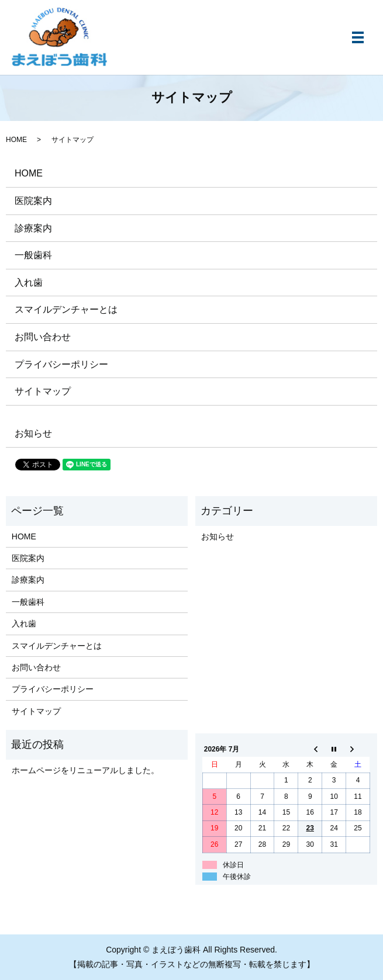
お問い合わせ (43, 337)
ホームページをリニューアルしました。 (85, 770)
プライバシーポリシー (61, 364)
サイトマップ (43, 391)
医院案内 (33, 201)
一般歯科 (33, 255)
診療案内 (33, 228)
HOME (16, 140)
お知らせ (33, 433)
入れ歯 (29, 283)
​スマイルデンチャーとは (66, 309)
